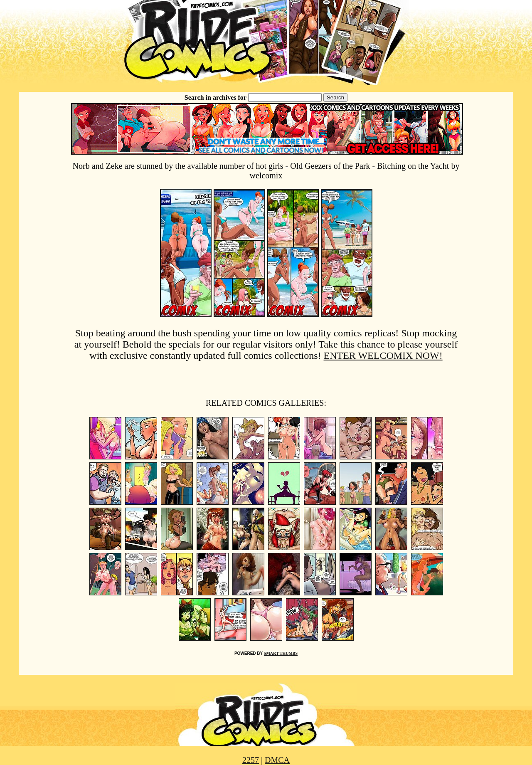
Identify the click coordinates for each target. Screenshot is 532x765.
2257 (251, 760)
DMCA (277, 760)
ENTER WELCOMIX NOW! (383, 355)
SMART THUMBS (281, 653)
